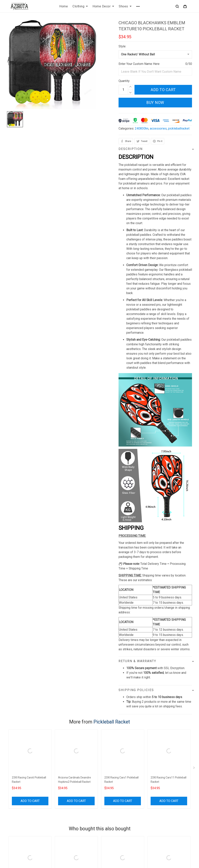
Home (64, 6)
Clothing (80, 6)
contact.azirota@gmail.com (25, 838)
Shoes (125, 6)
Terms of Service (66, 814)
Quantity (124, 81)
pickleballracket (179, 128)
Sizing (107, 820)
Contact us (110, 807)
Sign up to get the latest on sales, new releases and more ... (171, 812)
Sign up (182, 824)
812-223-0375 (17, 832)
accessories (158, 128)
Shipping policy (65, 820)
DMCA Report (137, 850)
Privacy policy (64, 807)
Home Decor (103, 6)
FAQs (106, 814)
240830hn (142, 128)
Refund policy (64, 827)
